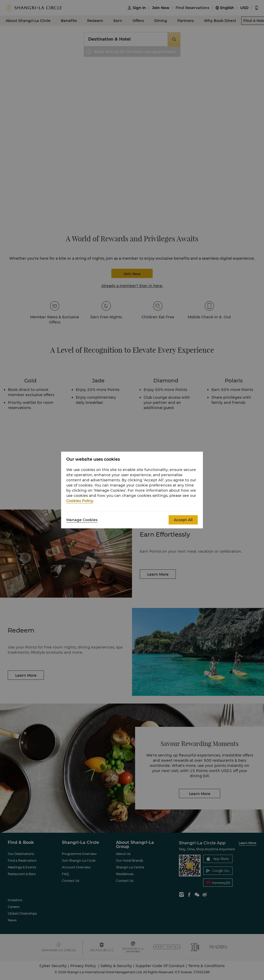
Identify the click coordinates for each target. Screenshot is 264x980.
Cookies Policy (80, 501)
